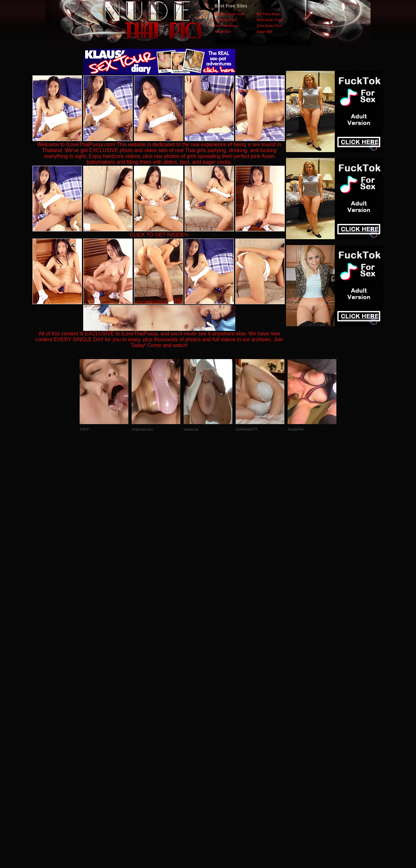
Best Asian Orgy (270, 20)
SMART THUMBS (220, 738)
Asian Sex (223, 32)
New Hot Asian (226, 26)
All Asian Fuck (226, 20)
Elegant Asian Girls (230, 14)
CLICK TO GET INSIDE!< (159, 235)
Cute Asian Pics (269, 26)
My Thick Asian (269, 14)
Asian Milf (265, 32)
